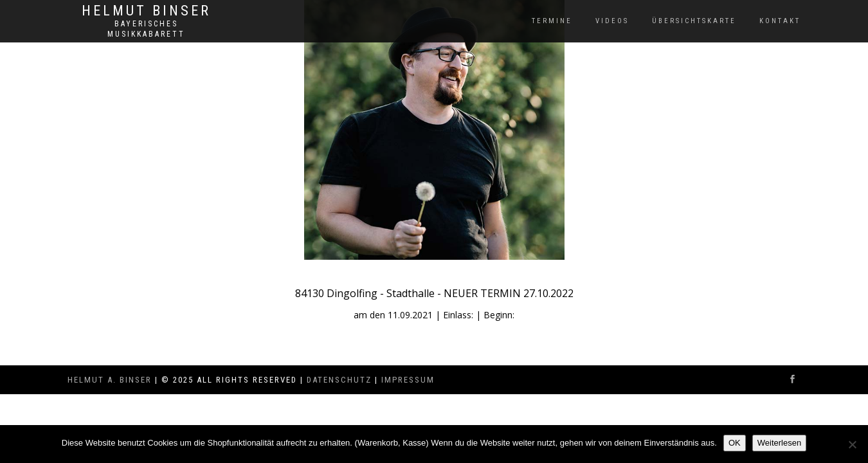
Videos (612, 21)
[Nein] (852, 444)
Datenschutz (339, 380)
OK (735, 443)
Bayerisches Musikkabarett (146, 29)
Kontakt (780, 21)
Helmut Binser (146, 11)
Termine (552, 21)
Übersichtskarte (694, 21)
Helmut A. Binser (110, 380)
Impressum (408, 380)
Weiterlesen (779, 443)
